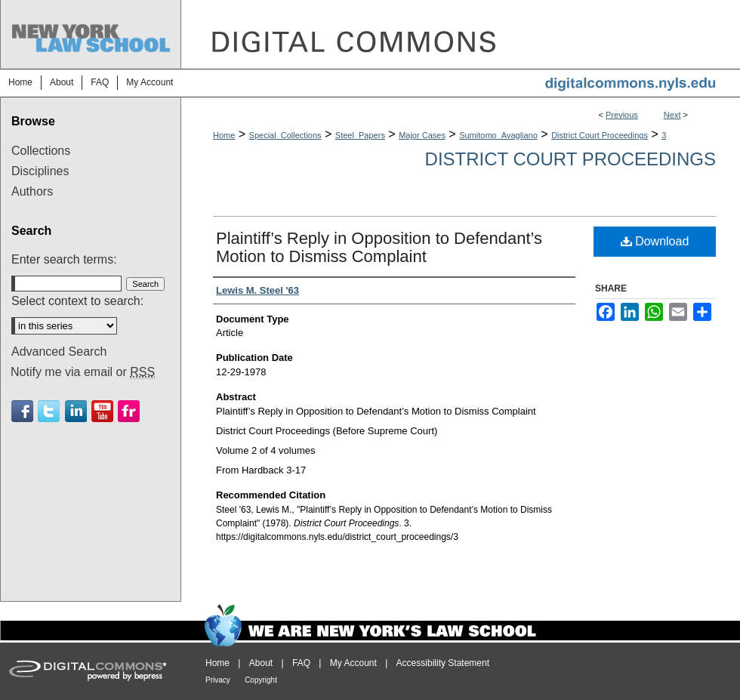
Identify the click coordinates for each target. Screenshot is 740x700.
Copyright (261, 680)
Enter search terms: (64, 259)
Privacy (218, 680)
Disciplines (40, 171)
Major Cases (422, 135)
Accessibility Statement (443, 663)
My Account (353, 663)
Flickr (129, 411)
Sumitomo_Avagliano (498, 135)
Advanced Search (59, 352)
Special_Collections (285, 135)
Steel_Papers (360, 135)
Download (655, 241)
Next (672, 115)
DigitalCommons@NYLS (461, 34)
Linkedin (76, 411)
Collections (41, 151)
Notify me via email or (83, 372)
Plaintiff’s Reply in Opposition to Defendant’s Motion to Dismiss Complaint (379, 247)
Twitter (49, 411)
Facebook (22, 411)
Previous (622, 115)
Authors (32, 191)
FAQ (301, 663)
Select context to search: (77, 301)
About (261, 663)
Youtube (102, 411)
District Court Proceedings (600, 135)
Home (224, 135)
